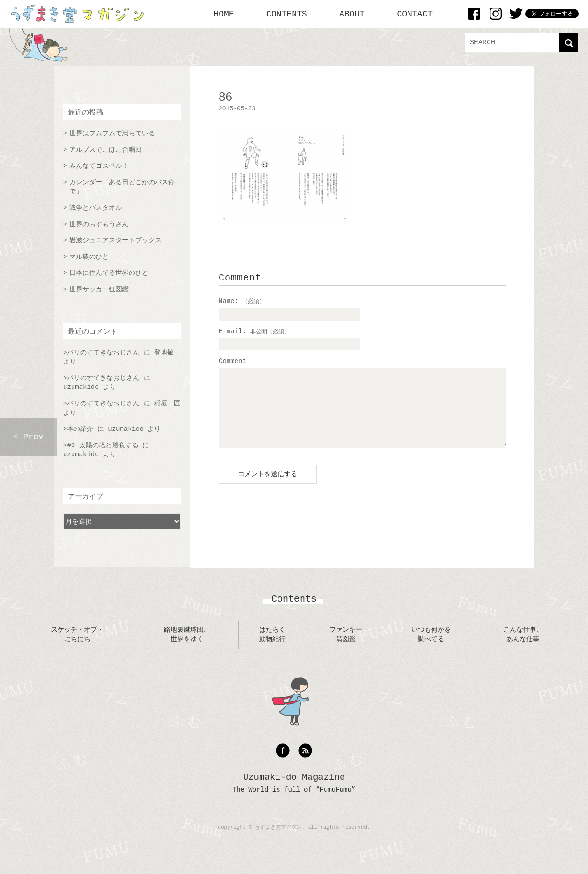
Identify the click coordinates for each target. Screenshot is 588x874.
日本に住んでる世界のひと (109, 273)
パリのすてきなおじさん (103, 353)
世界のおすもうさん (99, 224)
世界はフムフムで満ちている (112, 133)
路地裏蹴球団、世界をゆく (187, 649)
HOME (224, 14)
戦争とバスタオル (96, 208)
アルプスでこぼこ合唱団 (106, 150)
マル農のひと (89, 257)
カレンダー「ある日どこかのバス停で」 (122, 187)
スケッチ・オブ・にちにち (77, 649)
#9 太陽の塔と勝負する (102, 445)
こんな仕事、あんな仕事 (523, 649)
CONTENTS (286, 14)
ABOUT (352, 14)
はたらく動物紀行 (272, 649)
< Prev (29, 437)
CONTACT (415, 14)
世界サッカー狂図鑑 (99, 289)
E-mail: (254, 331)
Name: (242, 301)
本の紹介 (80, 429)
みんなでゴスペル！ (99, 166)
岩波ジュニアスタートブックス (115, 240)
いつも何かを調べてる (431, 649)
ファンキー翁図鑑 (346, 649)
